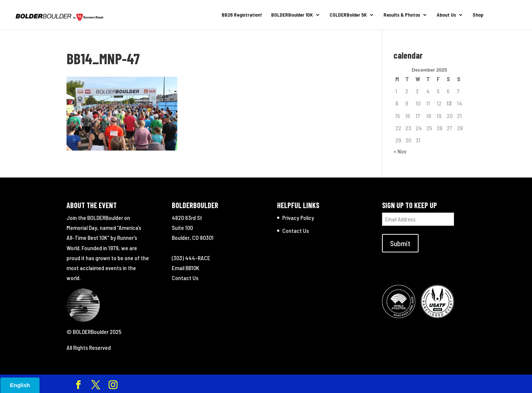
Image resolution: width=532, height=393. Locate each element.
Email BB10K (186, 268)
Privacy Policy (298, 218)
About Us (446, 15)
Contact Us (185, 278)
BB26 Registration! (242, 15)
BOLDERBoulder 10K (292, 15)
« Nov (400, 151)
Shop (478, 15)
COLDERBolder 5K (348, 15)
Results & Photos (402, 15)
